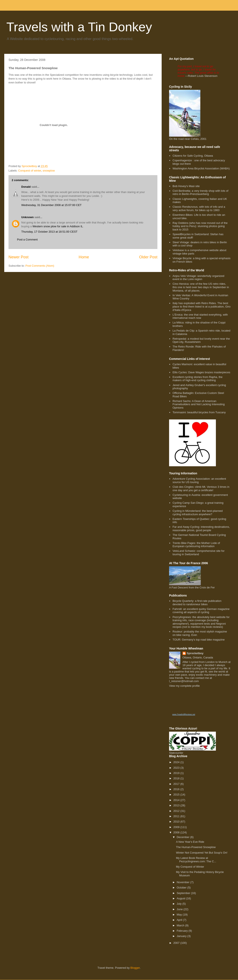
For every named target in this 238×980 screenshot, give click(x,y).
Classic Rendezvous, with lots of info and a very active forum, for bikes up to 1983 (199, 208)
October (182, 888)
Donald (26, 187)
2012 (177, 811)
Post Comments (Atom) (40, 266)
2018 (177, 778)
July (180, 904)
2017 (177, 784)
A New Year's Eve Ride (190, 842)
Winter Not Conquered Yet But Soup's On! (202, 853)
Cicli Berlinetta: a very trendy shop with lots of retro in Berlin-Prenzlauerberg (200, 192)
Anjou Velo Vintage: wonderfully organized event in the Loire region (198, 278)
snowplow (49, 171)
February (183, 931)
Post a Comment (27, 240)
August (181, 898)
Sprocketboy (195, 653)
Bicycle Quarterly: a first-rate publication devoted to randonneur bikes (197, 603)
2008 (177, 832)
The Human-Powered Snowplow (196, 847)
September (184, 893)
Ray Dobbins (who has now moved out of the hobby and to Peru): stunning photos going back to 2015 (200, 226)
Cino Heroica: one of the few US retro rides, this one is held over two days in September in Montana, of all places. (201, 287)
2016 (177, 789)
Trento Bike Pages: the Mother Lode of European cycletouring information (196, 545)
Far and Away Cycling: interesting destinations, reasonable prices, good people (201, 529)
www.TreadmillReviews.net (184, 714)
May (180, 915)
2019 (177, 773)
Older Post (148, 257)
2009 (177, 827)
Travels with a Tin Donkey (79, 27)
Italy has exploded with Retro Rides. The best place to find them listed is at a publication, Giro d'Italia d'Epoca (201, 306)
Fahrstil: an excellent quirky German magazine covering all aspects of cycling (201, 611)
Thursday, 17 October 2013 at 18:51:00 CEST (49, 232)
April (180, 920)
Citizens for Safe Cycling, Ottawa (193, 156)
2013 (177, 805)
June (180, 909)
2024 (177, 762)
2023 (177, 768)
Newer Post (19, 257)
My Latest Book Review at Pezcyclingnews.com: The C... (196, 860)
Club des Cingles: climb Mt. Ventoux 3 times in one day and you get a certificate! (201, 489)
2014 (177, 800)
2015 (177, 795)
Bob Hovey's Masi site (186, 186)
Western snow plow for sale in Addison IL (58, 226)
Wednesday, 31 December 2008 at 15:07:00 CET (51, 205)
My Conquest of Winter (190, 867)
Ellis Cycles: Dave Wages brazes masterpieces (201, 372)
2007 (177, 943)
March (181, 925)
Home (84, 257)
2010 (177, 822)
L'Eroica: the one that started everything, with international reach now (200, 316)
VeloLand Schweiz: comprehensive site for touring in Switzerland (198, 553)
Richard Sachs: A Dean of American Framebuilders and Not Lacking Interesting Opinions (199, 404)
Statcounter (176, 753)
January (182, 936)
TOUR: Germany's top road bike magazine (199, 640)
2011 (177, 816)
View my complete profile (184, 686)
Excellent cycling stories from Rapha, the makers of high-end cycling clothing (197, 379)
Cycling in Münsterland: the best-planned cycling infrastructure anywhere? (198, 513)
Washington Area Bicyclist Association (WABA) (201, 168)
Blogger (135, 968)
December (184, 837)
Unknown (28, 217)
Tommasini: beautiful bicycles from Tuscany (199, 412)
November (184, 882)
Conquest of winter (30, 171)
